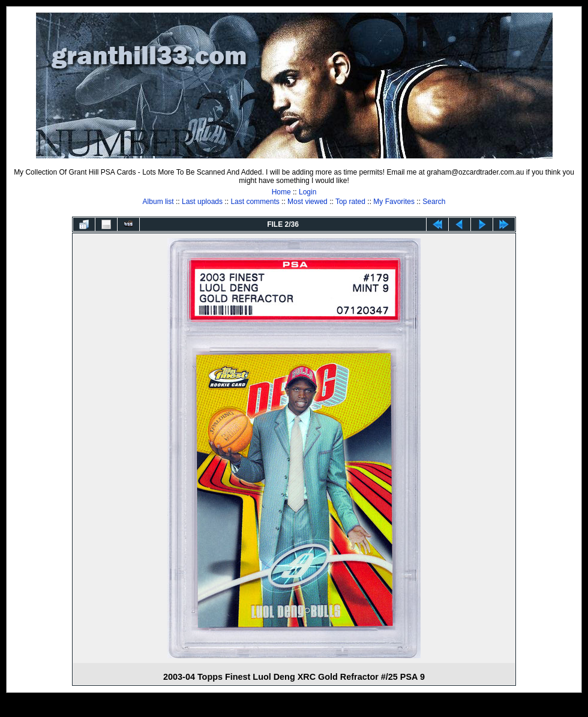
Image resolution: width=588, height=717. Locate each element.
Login (307, 192)
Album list (158, 202)
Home (281, 192)
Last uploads (202, 202)
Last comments (255, 202)
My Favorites (394, 202)
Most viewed (307, 202)
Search (434, 202)
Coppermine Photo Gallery (309, 708)
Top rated (350, 202)
